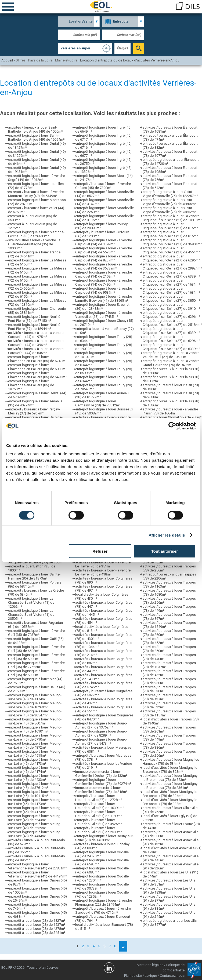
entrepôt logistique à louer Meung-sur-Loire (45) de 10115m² (35, 794)
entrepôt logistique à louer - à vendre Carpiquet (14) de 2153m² (104, 274)
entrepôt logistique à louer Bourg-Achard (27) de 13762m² (101, 725)
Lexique (151, 976)
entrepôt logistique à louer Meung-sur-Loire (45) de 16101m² (35, 729)
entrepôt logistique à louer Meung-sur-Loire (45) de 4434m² (35, 834)
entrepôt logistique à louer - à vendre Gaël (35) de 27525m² (36, 665)
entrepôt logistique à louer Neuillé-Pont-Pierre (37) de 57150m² (35, 319)
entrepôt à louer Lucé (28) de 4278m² (37, 929)
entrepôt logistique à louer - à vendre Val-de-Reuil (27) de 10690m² (171, 355)
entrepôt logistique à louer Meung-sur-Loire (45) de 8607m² (35, 721)
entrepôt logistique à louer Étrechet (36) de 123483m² (102, 307)
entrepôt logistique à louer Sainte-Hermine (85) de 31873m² (34, 576)
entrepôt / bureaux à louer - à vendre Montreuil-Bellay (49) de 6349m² (36, 194)
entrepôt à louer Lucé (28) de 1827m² (37, 921)
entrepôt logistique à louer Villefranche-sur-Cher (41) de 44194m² (37, 874)
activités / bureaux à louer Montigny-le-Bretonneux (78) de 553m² (171, 778)
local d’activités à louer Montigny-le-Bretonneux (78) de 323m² (170, 770)
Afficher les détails (167, 535)
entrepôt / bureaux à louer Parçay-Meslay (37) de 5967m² (34, 411)
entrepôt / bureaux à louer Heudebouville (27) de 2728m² (99, 798)
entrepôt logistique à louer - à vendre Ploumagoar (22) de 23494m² (104, 902)
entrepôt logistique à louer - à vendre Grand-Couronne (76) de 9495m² (171, 363)
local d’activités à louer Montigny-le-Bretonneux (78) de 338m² (170, 802)
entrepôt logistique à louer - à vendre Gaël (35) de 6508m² (36, 649)
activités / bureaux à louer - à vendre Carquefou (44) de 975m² (36, 335)
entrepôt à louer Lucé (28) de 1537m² (37, 925)
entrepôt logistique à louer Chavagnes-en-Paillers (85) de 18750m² (31, 385)
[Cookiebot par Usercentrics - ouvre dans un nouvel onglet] (172, 426)
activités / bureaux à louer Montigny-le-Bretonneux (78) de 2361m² (171, 786)
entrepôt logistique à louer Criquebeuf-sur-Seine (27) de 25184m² (172, 323)
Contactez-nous (172, 976)
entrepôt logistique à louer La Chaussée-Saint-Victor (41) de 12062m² (31, 602)
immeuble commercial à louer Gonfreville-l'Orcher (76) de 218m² (101, 790)
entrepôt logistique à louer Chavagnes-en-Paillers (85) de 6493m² (37, 375)
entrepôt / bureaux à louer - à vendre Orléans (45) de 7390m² (103, 186)
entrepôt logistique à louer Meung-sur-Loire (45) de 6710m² (35, 737)
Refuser (100, 551)
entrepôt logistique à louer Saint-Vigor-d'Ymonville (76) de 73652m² (169, 210)
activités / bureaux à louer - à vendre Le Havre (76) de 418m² (103, 572)
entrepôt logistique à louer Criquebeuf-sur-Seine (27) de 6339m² (171, 274)
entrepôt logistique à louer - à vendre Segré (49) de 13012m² (36, 178)
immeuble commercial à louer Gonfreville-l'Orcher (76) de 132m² (101, 774)
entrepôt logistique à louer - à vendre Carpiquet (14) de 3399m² (104, 242)
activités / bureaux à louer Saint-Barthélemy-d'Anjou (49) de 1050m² (35, 129)
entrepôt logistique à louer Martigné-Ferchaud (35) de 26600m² (36, 234)
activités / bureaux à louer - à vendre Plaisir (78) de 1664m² (170, 411)
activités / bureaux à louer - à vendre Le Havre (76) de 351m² (103, 564)
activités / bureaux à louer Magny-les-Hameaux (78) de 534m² (171, 762)
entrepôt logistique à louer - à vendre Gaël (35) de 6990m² (36, 657)
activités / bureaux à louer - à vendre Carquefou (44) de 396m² (36, 343)
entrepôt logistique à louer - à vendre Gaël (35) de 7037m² (36, 633)
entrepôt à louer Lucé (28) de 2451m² (37, 933)
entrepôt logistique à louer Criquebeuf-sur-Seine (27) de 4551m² (171, 250)
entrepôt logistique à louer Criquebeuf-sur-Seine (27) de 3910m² (171, 307)
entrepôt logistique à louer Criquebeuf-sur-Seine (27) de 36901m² (172, 242)
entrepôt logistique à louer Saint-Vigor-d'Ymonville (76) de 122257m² (170, 194)
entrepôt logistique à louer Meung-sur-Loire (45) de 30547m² (35, 713)
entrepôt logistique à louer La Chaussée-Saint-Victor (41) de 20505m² (31, 615)
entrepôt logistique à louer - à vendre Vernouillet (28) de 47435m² (104, 315)
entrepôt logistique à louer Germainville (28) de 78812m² (98, 403)
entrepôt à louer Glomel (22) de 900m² (172, 417)
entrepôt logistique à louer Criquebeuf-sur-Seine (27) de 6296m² (171, 258)
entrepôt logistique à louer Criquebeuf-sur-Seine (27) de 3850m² (171, 298)
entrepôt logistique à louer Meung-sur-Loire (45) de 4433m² (35, 778)
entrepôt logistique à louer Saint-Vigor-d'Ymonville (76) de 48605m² (169, 202)
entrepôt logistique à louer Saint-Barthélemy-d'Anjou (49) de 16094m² (36, 137)
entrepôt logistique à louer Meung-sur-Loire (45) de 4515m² (35, 753)
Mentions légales (150, 965)
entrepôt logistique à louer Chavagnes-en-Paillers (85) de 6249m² (37, 359)
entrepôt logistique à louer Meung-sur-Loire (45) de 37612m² (35, 786)
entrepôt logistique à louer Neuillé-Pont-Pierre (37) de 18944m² (35, 327)
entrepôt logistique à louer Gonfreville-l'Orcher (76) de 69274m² (103, 782)
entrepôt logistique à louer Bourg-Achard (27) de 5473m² (101, 741)
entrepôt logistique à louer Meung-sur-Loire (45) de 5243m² (35, 818)
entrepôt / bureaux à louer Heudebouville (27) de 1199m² (99, 814)
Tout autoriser (165, 551)
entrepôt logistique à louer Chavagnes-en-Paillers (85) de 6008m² (37, 367)
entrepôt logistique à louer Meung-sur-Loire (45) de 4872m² (35, 745)
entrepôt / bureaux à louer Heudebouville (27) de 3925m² (99, 822)
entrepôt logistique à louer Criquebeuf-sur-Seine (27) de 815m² (170, 226)
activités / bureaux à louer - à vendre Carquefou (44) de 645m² (36, 351)
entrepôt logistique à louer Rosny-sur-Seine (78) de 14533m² (104, 838)
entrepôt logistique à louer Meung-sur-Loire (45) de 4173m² (35, 762)
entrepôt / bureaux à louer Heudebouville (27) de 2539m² (99, 830)
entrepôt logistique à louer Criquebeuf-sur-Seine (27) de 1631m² (171, 282)
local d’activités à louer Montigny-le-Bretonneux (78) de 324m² (170, 794)
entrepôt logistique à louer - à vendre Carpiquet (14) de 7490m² (104, 282)
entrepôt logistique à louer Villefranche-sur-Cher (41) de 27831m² (37, 866)
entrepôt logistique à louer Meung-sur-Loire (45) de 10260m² (35, 705)
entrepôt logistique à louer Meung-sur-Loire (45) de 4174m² (35, 697)
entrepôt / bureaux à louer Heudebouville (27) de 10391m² (100, 806)
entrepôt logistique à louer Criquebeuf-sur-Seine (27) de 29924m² (172, 266)
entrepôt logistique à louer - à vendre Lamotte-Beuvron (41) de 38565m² (104, 298)
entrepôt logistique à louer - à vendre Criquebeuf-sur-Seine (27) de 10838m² (172, 218)
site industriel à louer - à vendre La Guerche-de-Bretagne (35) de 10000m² (34, 244)
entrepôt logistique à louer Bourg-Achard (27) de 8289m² (101, 733)
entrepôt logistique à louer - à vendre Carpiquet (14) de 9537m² (104, 290)
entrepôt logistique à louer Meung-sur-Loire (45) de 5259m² (35, 826)
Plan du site (133, 976)
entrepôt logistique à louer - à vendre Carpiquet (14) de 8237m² (104, 258)
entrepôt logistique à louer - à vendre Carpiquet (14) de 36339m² (104, 266)
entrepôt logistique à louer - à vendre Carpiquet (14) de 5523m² (104, 250)
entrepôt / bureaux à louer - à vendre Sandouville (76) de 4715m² (103, 910)
